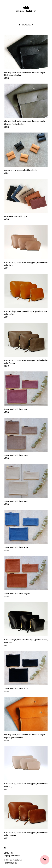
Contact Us (8, 853)
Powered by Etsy (10, 863)
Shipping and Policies (12, 856)
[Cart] (45, 860)
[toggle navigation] (47, 8)
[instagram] (5, 848)
